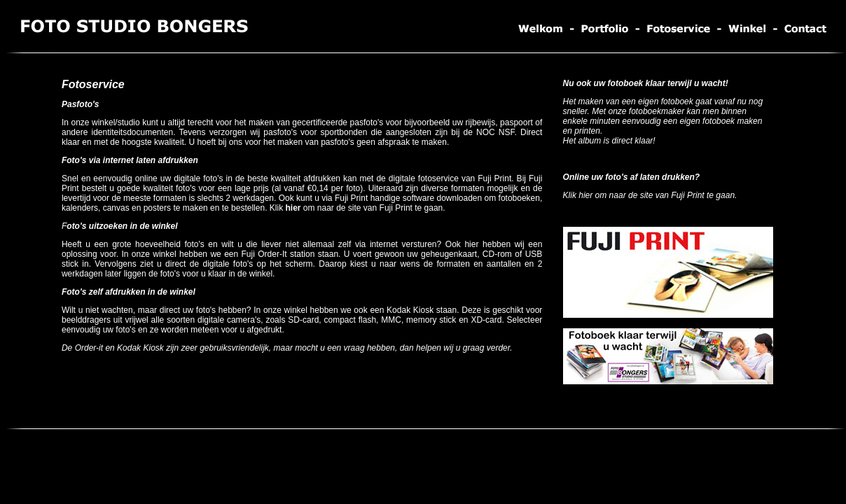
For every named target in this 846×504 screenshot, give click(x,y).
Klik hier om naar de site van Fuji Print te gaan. (650, 195)
